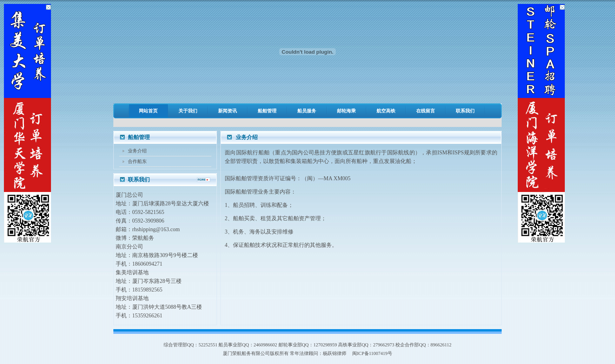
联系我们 (465, 111)
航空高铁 (386, 111)
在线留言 (426, 111)
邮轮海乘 (346, 111)
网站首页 (148, 111)
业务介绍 (137, 151)
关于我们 (188, 111)
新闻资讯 (227, 111)
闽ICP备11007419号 (372, 353)
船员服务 (307, 111)
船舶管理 (267, 111)
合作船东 (137, 161)
